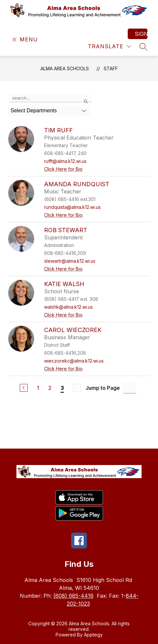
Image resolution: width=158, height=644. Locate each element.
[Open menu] (24, 40)
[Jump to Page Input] (130, 388)
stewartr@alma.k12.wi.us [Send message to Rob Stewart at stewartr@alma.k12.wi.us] (70, 261)
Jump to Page (103, 388)
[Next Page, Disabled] (77, 388)
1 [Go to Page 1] (38, 388)
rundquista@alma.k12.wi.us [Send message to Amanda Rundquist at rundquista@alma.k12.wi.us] (72, 207)
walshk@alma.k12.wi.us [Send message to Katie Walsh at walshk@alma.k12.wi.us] (68, 307)
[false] (51, 98)
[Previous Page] (24, 388)
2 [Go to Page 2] (50, 388)
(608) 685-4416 (73, 596)
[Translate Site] (109, 46)
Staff (111, 68)
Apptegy (93, 635)
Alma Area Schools (65, 68)
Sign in (141, 34)
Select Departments (34, 111)
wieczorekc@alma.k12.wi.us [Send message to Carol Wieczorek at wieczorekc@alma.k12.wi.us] (74, 361)
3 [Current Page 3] (62, 388)
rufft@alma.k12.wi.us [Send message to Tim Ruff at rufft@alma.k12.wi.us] (65, 161)
